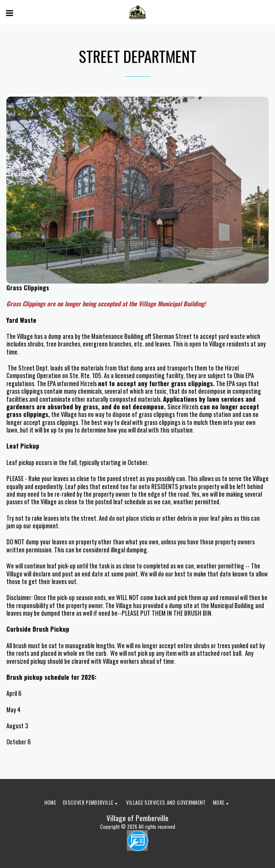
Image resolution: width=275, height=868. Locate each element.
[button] (9, 12)
